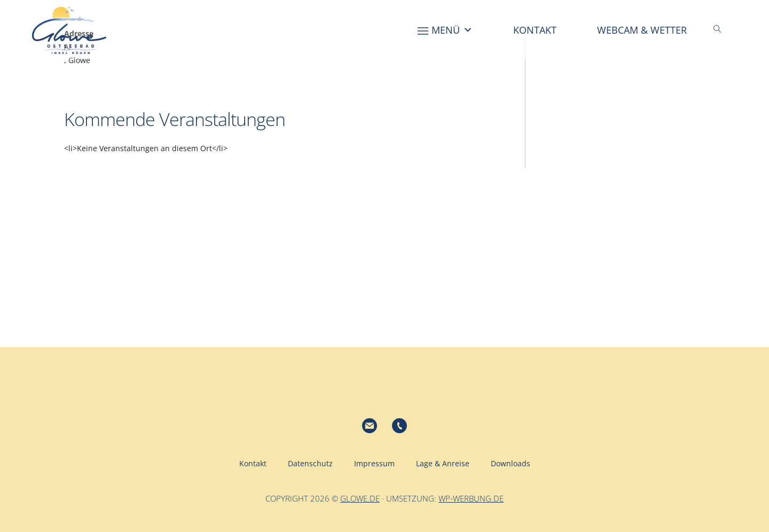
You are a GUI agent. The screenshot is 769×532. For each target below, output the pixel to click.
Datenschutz (310, 463)
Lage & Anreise (443, 463)
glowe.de (360, 498)
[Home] (386, 30)
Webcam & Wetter (642, 30)
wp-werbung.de (471, 498)
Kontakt (535, 30)
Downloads (511, 463)
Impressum (374, 463)
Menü (452, 30)
